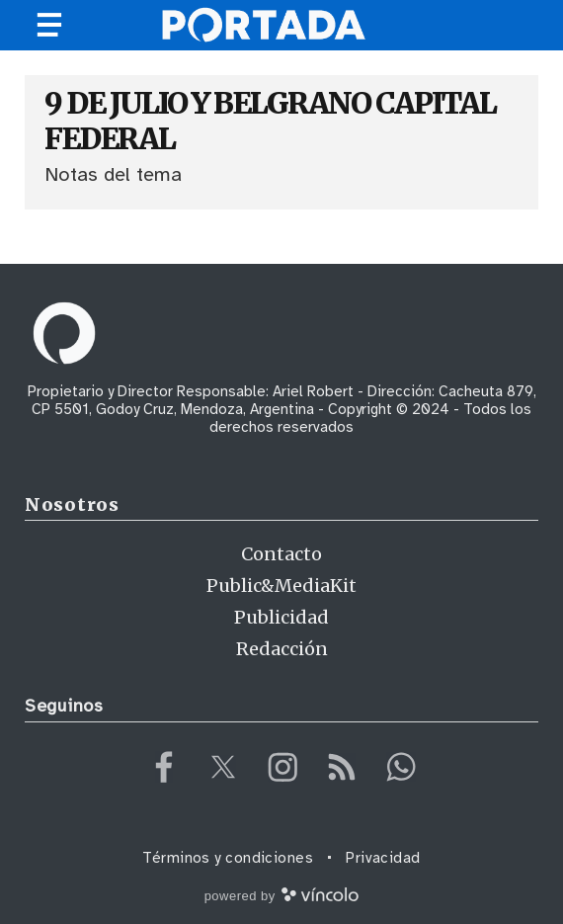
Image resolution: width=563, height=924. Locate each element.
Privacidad (383, 858)
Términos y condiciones (228, 858)
